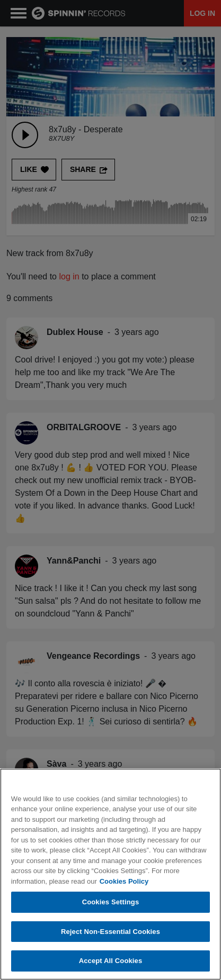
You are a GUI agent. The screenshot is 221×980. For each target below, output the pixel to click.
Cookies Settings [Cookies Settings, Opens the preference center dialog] (111, 902)
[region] (111, 874)
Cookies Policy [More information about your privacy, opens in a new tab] (124, 881)
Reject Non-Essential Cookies (111, 932)
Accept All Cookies (111, 961)
